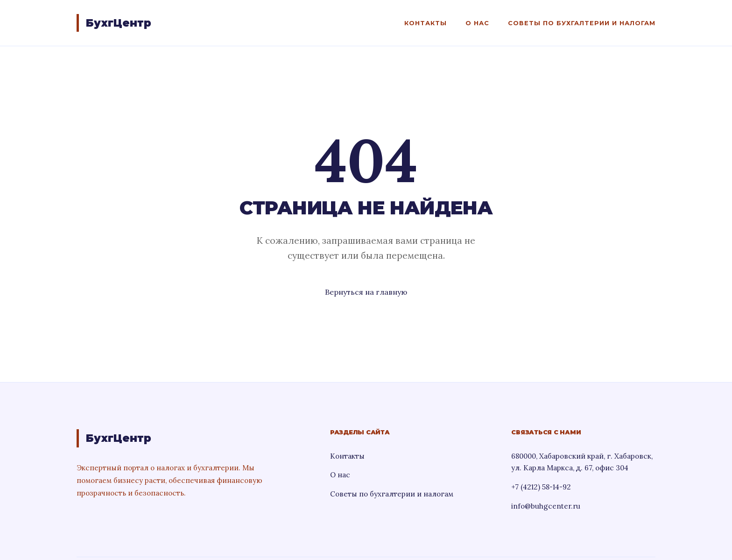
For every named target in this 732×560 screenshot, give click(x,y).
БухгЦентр (119, 23)
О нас (477, 23)
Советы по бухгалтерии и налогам (582, 23)
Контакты (426, 23)
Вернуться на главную (366, 292)
